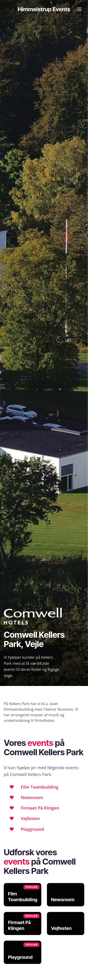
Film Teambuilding (40, 787)
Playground (33, 829)
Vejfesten (30, 818)
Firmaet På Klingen (40, 808)
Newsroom (32, 797)
